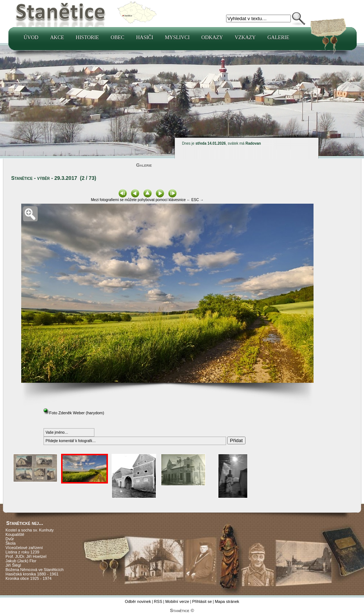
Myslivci (177, 38)
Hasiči (145, 38)
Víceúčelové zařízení (24, 548)
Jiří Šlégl (13, 565)
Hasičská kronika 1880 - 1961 (32, 574)
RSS (158, 601)
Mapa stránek (227, 601)
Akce (57, 38)
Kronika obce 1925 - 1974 (29, 578)
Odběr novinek (138, 601)
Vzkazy (245, 38)
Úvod (31, 38)
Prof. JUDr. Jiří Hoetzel (26, 556)
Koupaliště (15, 534)
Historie (87, 38)
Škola (11, 543)
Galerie (278, 38)
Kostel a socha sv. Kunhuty (30, 530)
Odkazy (212, 38)
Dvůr (10, 539)
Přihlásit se (202, 601)
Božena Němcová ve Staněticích (35, 570)
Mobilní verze (177, 601)
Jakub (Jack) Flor (21, 561)
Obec (118, 38)
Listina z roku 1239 (22, 552)
